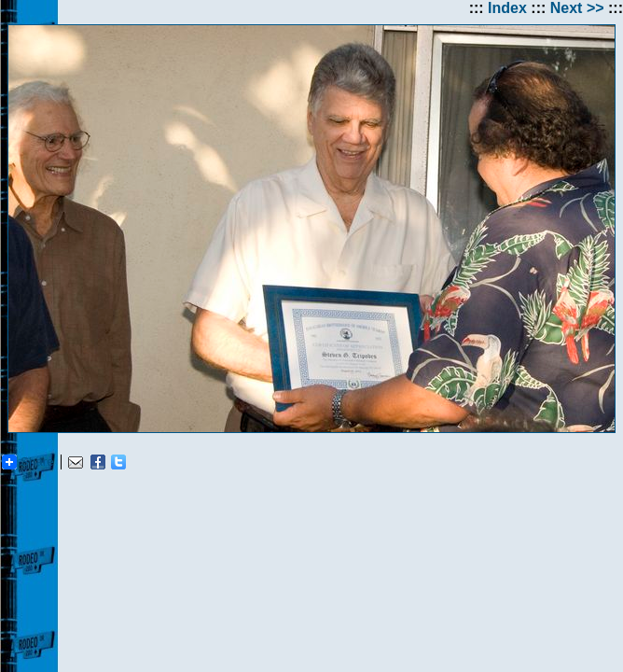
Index (507, 8)
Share (28, 462)
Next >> (577, 8)
